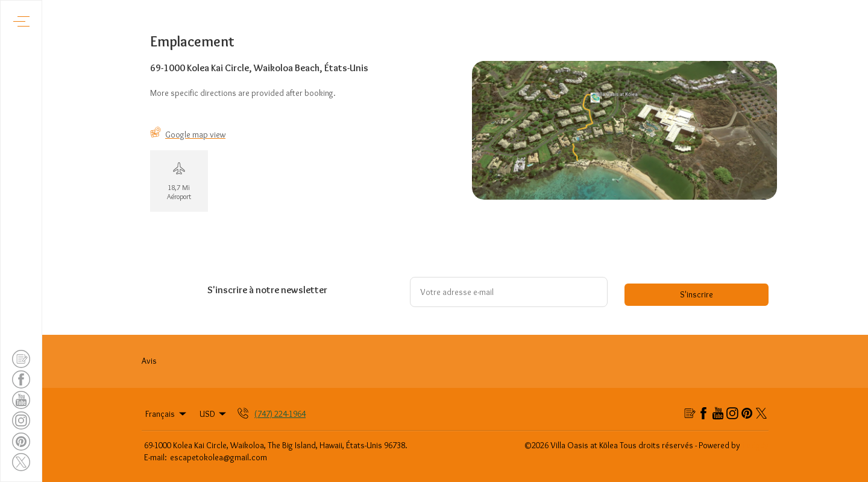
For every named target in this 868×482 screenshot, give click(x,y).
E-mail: (156, 457)
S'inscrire (697, 294)
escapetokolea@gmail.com (219, 457)
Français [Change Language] (167, 414)
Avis (149, 361)
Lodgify (756, 445)
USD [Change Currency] (214, 414)
